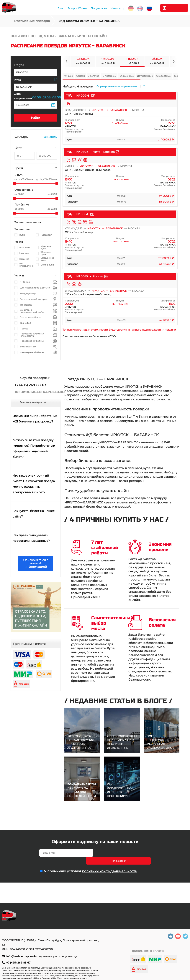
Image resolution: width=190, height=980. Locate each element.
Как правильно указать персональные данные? (31, 538)
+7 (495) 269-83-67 (18, 963)
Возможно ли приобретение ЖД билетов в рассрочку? (35, 419)
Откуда (19, 65)
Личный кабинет (173, 8)
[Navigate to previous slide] (67, 61)
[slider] (14, 184)
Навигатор (110, 8)
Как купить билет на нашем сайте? (34, 514)
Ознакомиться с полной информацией (36, 563)
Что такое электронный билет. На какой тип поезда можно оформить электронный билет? (34, 484)
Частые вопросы (33, 402)
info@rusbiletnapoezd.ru (23, 956)
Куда (18, 80)
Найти (36, 118)
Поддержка (91, 8)
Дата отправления (23, 98)
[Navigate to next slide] (173, 61)
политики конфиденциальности (110, 863)
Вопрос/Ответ (70, 8)
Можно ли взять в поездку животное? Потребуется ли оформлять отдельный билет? (34, 448)
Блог (53, 8)
